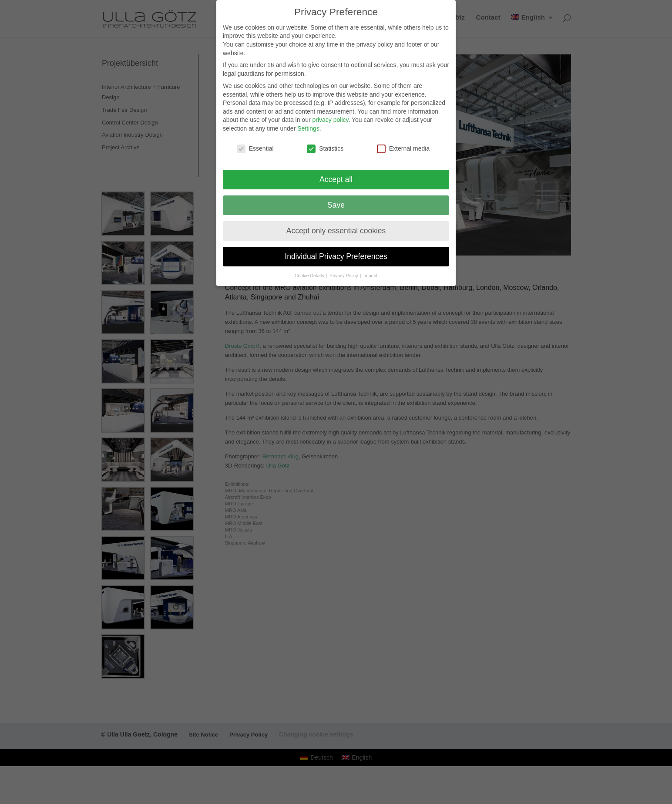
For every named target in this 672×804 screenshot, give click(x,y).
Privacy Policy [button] (344, 276)
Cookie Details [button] (310, 276)
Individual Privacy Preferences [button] (336, 256)
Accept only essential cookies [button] (336, 231)
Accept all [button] (336, 179)
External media (403, 149)
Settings (308, 128)
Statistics (325, 149)
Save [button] (336, 205)
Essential (255, 149)
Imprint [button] (370, 276)
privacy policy (330, 120)
